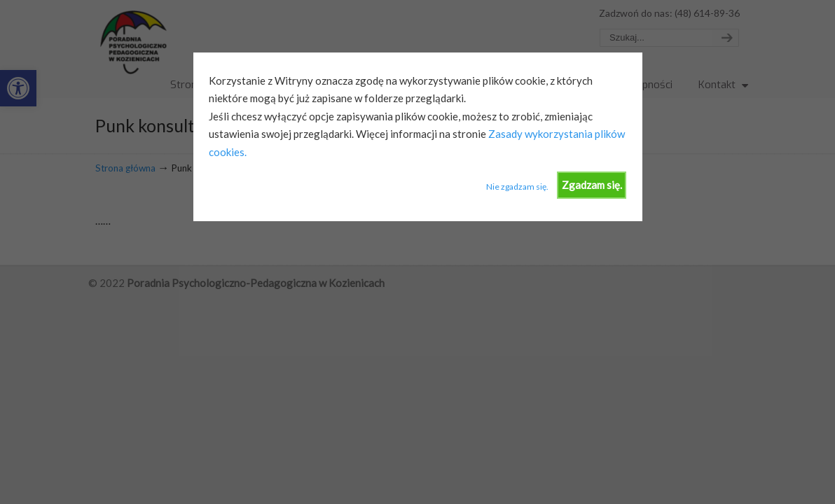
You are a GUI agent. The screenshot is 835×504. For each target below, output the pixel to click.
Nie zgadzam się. (517, 187)
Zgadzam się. (592, 185)
